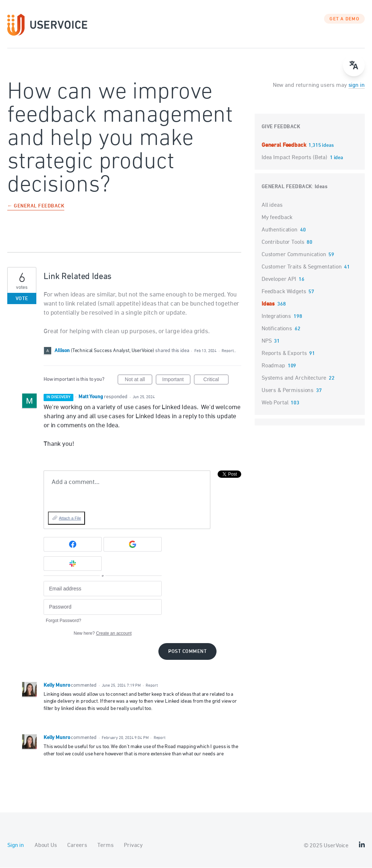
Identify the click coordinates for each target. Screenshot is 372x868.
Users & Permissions (288, 391)
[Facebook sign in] (73, 545)
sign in (357, 86)
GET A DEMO (344, 20)
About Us (46, 846)
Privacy (133, 846)
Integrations (276, 317)
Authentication (280, 230)
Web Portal (275, 403)
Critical (216, 381)
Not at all (139, 381)
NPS (267, 342)
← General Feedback (36, 207)
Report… (229, 351)
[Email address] (103, 589)
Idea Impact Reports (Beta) (295, 158)
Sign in (16, 846)
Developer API (279, 280)
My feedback (277, 218)
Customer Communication (294, 255)
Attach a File (70, 518)
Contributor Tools (283, 243)
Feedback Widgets (284, 292)
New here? (103, 634)
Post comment (187, 652)
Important (176, 381)
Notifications (277, 329)
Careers (77, 846)
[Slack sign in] (73, 564)
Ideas (321, 187)
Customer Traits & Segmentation (302, 267)
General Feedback (284, 146)
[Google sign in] (133, 545)
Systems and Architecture (294, 379)
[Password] (103, 608)
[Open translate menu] (354, 65)
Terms (105, 846)
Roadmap (273, 366)
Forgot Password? (63, 621)
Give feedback (281, 127)
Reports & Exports (284, 354)
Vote (22, 299)
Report (151, 686)
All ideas (272, 206)
